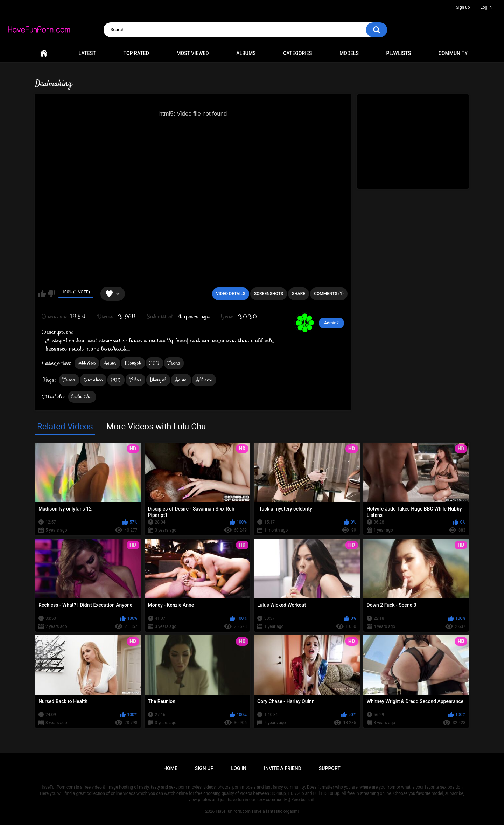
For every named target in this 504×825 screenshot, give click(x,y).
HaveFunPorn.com (233, 811)
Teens (174, 363)
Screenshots (269, 294)
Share (299, 294)
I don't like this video (51, 294)
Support (330, 768)
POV (155, 363)
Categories (297, 53)
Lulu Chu (82, 397)
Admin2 (331, 323)
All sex (204, 380)
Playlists (399, 53)
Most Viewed (192, 53)
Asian (110, 363)
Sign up (463, 7)
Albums (246, 53)
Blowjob (133, 363)
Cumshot (93, 380)
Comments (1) (329, 294)
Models (349, 53)
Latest (87, 53)
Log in (486, 7)
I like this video (42, 294)
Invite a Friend (283, 768)
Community (453, 53)
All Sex (87, 363)
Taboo (136, 380)
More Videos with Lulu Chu (156, 427)
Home (44, 53)
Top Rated (136, 53)
